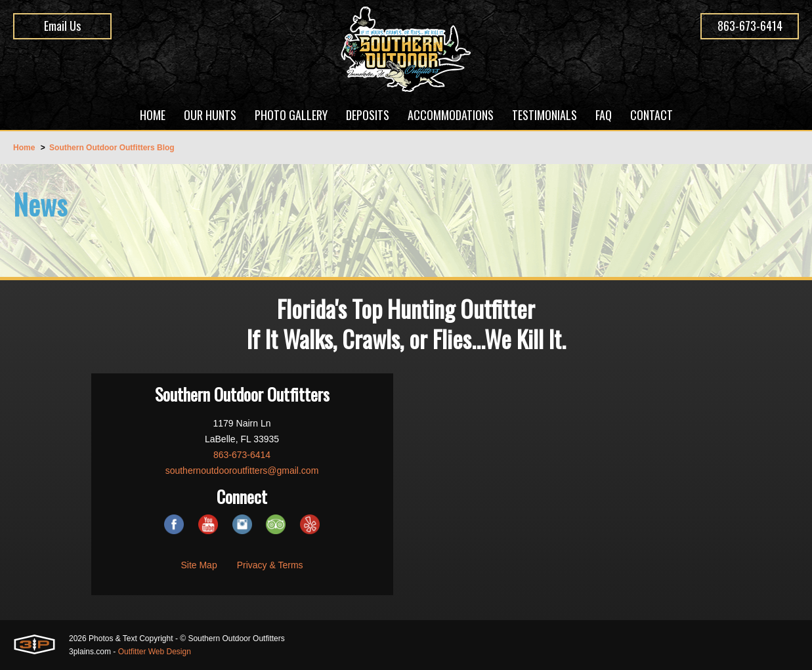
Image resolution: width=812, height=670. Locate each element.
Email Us (62, 26)
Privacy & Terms (270, 565)
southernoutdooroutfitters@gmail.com (242, 471)
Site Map (199, 565)
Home (24, 148)
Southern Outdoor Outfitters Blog (112, 148)
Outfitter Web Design (155, 652)
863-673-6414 (750, 26)
